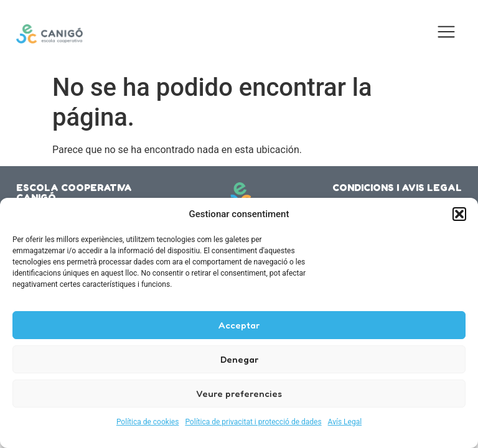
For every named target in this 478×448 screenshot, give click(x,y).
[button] (459, 214)
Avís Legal (345, 422)
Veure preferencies (239, 394)
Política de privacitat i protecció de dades (253, 422)
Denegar (239, 359)
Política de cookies (148, 422)
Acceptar (239, 325)
